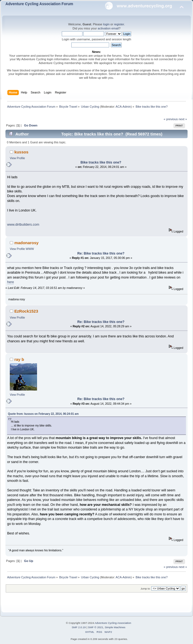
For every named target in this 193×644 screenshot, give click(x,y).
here (10, 282)
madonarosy (27, 243)
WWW (30, 249)
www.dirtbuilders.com (23, 225)
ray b (19, 359)
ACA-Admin (123, 107)
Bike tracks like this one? (101, 162)
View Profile (17, 158)
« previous (171, 119)
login (106, 24)
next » (183, 119)
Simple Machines (115, 627)
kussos (22, 152)
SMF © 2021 (96, 627)
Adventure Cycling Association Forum (39, 4)
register (119, 24)
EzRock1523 (26, 311)
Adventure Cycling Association (113, 623)
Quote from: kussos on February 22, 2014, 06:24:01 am (43, 414)
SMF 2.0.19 (79, 627)
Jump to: (145, 589)
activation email (108, 28)
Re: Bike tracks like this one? (101, 253)
